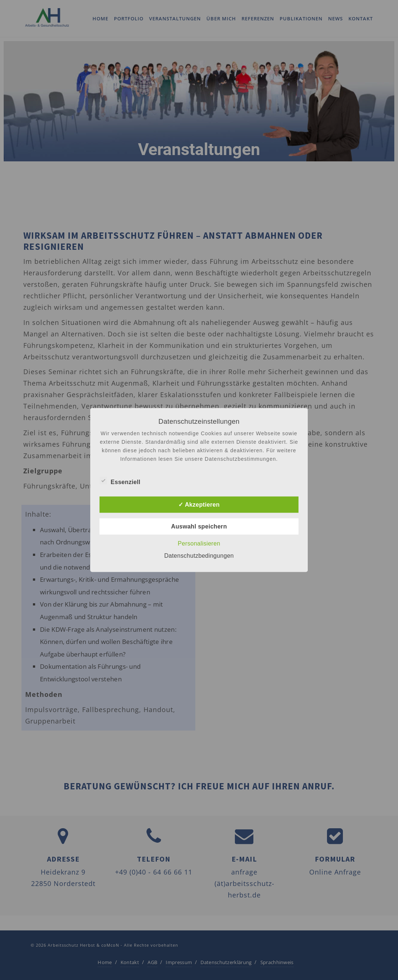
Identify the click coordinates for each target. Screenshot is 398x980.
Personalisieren (199, 543)
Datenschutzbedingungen (199, 556)
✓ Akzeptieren (199, 505)
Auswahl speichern (199, 526)
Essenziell (120, 481)
